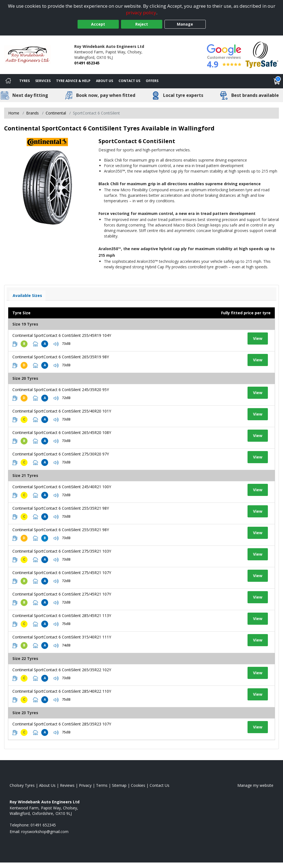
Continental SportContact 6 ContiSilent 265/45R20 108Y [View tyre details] (62, 432)
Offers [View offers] (152, 81)
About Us (105, 81)
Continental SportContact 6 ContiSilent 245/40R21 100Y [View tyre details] (62, 487)
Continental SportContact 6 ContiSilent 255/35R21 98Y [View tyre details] (61, 508)
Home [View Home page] (14, 113)
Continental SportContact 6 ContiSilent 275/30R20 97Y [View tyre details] (61, 454)
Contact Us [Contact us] (129, 81)
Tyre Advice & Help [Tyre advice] (73, 81)
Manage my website (255, 785)
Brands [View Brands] (32, 113)
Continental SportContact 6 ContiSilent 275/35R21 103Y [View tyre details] (62, 551)
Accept (98, 24)
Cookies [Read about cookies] (138, 785)
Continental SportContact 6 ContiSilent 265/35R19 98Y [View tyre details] (61, 357)
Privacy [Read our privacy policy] (85, 785)
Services (43, 81)
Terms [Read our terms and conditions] (102, 785)
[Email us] (45, 832)
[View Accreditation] (262, 54)
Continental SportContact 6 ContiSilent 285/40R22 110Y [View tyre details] (62, 691)
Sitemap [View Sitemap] (119, 785)
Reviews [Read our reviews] (67, 785)
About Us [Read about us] (47, 785)
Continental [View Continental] (56, 113)
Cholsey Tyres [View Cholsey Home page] (22, 785)
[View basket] (277, 81)
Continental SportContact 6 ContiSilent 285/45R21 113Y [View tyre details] (62, 615)
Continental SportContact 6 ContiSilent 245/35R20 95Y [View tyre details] (61, 390)
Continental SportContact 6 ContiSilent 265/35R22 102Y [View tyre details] (62, 670)
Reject (142, 24)
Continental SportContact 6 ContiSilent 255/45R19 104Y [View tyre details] (62, 335)
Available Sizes (27, 295)
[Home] (8, 81)
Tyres (24, 81)
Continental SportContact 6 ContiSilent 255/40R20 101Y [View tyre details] (62, 411)
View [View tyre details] (258, 338)
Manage (185, 24)
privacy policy (141, 13)
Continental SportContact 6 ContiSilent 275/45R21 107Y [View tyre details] (62, 573)
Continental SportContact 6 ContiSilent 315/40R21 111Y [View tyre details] (62, 637)
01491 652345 (87, 63)
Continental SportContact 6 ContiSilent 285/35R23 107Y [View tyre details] (62, 724)
